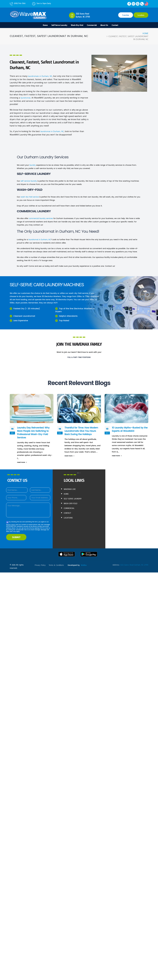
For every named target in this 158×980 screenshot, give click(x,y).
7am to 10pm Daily (42, 3)
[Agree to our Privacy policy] (7, 522)
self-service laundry (29, 181)
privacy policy (41, 565)
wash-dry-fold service (30, 197)
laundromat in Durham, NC (53, 132)
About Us (108, 25)
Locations (141, 15)
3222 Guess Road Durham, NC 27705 (133, 565)
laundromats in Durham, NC (41, 77)
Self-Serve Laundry (56, 25)
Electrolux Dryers (65, 300)
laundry (32, 166)
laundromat (26, 99)
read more (22, 462)
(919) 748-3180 (18, 3)
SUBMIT (16, 537)
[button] (78, 473)
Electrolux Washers (53, 296)
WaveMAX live (71, 489)
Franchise (126, 15)
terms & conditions (58, 565)
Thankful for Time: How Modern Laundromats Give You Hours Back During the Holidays (82, 431)
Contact (120, 25)
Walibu (37, 568)
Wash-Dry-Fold (76, 25)
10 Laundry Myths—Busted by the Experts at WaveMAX (128, 429)
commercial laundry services (41, 219)
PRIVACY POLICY (11, 525)
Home (40, 25)
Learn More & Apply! (79, 363)
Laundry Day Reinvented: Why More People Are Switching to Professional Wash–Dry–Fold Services (34, 433)
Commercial (93, 25)
